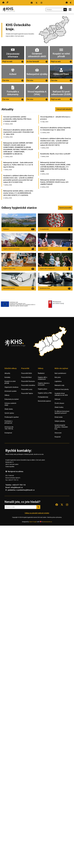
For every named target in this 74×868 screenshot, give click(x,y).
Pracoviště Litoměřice (28, 385)
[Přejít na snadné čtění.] (3, 3)
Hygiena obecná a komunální (44, 384)
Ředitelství (41, 373)
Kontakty (7, 377)
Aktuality (7, 373)
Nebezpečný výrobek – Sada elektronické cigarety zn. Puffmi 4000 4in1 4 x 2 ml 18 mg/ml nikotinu (18, 165)
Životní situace (59, 403)
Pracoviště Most (26, 377)
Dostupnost (8, 433)
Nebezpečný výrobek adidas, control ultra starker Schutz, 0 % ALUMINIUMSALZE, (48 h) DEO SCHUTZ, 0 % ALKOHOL (18, 193)
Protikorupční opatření (12, 417)
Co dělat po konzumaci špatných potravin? (62, 412)
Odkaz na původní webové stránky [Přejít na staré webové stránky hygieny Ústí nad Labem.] (37, 513)
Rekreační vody (59, 385)
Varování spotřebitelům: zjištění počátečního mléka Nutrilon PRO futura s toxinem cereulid (17, 119)
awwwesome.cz (47, 522)
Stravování (58, 433)
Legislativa (58, 381)
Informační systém (11, 391)
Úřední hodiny (59, 407)
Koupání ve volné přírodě (10, 382)
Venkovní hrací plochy (62, 389)
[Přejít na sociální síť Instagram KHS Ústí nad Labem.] (42, 3)
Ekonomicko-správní (44, 401)
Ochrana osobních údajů (10, 404)
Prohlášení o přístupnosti (9, 422)
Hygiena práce (42, 389)
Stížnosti (57, 399)
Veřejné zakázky (60, 421)
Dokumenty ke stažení (12, 399)
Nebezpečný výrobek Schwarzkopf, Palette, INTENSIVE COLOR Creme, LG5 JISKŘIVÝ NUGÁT (54, 182)
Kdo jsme (58, 377)
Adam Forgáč (33, 522)
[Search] (65, 10)
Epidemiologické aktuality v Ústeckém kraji (61, 427)
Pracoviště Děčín (27, 373)
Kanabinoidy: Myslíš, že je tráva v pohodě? (55, 154)
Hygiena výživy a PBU (45, 393)
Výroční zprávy (9, 413)
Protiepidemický (43, 397)
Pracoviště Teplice (27, 393)
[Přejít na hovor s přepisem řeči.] (7, 3)
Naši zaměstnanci (60, 373)
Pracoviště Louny (27, 389)
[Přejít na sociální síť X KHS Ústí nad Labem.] (37, 3)
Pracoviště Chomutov (28, 381)
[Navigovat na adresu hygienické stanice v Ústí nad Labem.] (14, 472)
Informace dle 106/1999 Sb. (9, 428)
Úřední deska (9, 409)
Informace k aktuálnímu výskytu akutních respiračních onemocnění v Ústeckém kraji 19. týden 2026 (18, 132)
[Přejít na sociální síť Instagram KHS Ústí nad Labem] (67, 505)
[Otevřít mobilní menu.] (70, 9)
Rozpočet (58, 437)
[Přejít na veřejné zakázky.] (71, 3)
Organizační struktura (11, 387)
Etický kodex (59, 417)
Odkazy (7, 395)
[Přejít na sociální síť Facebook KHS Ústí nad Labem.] (32, 3)
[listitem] (40, 346)
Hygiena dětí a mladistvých (42, 378)
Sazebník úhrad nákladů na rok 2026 (61, 394)
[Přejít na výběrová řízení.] (67, 3)
